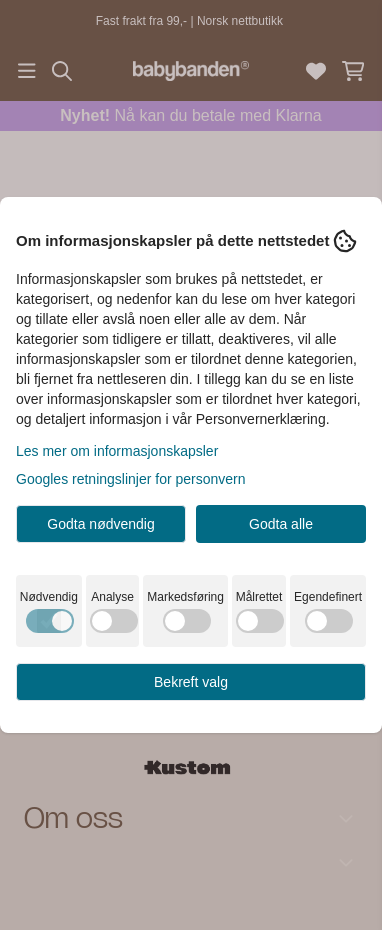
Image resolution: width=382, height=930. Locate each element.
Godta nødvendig (100, 524)
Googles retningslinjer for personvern (131, 479)
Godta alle (281, 524)
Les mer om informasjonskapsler (117, 451)
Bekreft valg (191, 682)
